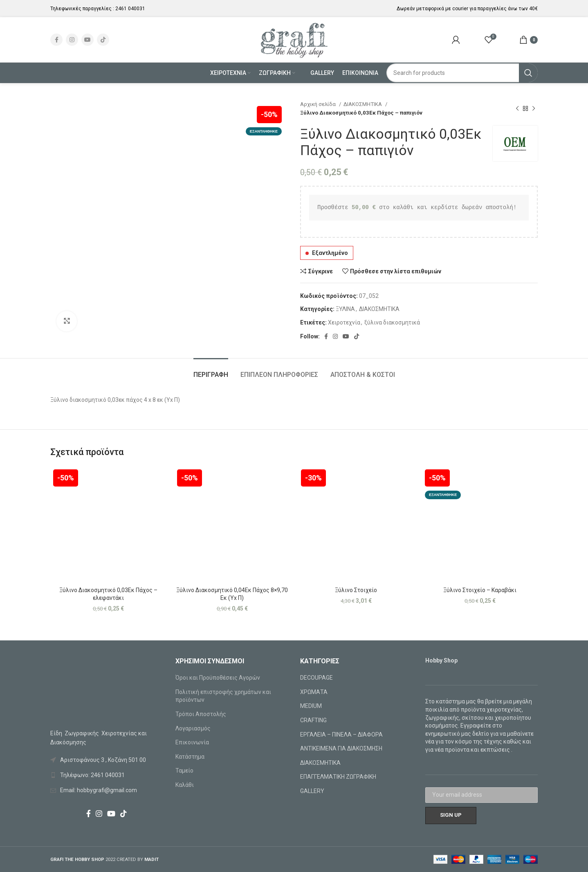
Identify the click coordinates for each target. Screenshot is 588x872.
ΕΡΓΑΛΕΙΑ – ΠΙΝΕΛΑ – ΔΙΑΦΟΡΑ (341, 735)
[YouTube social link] (88, 40)
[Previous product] (517, 108)
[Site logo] (294, 39)
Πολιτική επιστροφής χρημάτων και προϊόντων (223, 696)
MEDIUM (311, 706)
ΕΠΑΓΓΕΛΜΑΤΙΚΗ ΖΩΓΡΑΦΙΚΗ (338, 777)
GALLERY (312, 791)
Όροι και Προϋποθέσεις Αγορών (218, 678)
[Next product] (534, 108)
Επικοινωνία (192, 742)
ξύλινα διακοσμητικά (392, 322)
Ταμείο (184, 771)
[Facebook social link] (56, 40)
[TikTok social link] (103, 40)
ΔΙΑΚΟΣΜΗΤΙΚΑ (363, 104)
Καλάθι (185, 785)
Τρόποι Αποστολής (201, 714)
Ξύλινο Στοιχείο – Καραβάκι (480, 590)
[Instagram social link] (72, 40)
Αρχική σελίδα (319, 104)
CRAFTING (313, 720)
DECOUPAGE (316, 678)
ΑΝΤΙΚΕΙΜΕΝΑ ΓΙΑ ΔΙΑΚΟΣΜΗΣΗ (341, 748)
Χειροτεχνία (344, 322)
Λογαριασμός (193, 728)
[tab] (211, 371)
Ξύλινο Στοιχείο (356, 590)
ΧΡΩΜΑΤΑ (314, 692)
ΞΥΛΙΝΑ (345, 309)
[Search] (462, 73)
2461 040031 (130, 9)
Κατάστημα (190, 757)
